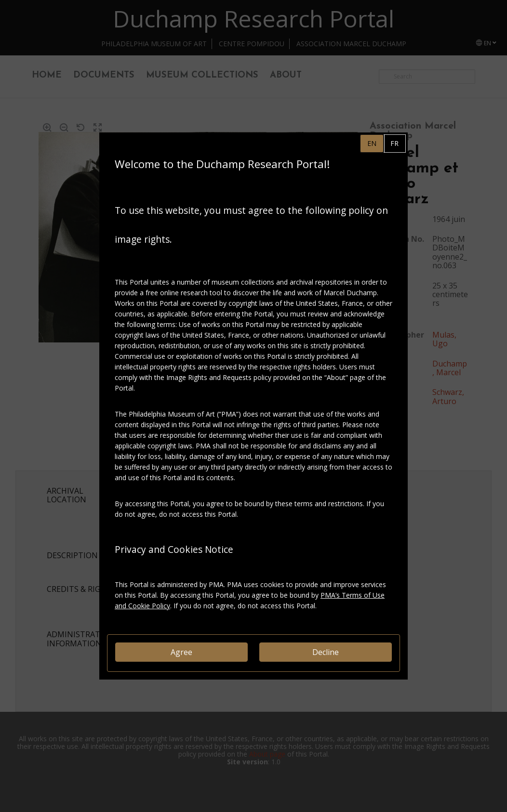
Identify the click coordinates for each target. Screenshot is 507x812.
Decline (326, 652)
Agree (181, 652)
